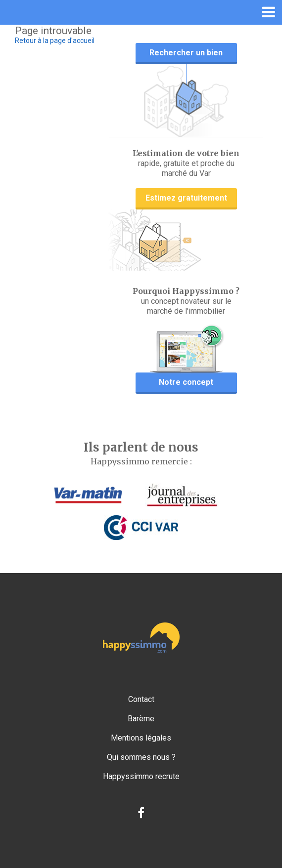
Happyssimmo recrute (141, 776)
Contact (141, 699)
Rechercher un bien (186, 53)
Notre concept (186, 382)
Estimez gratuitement (186, 198)
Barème (141, 719)
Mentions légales (141, 738)
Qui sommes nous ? (141, 757)
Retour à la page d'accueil (55, 41)
